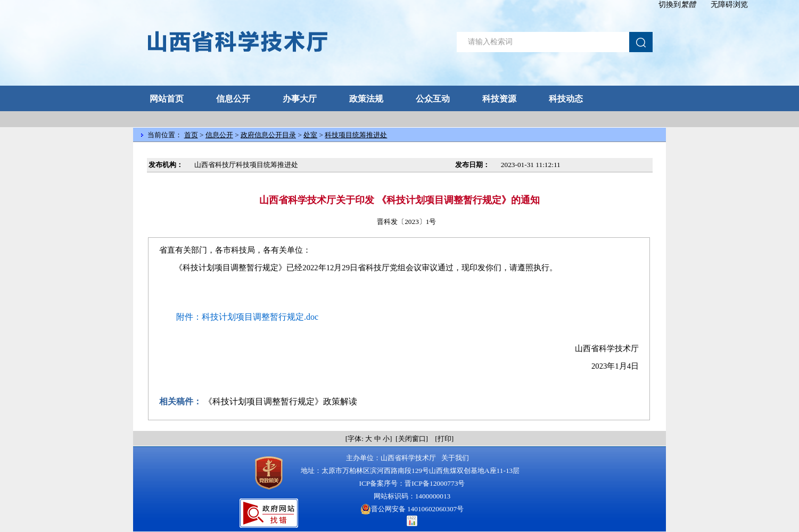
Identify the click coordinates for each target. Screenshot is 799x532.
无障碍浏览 (729, 5)
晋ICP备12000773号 (435, 483)
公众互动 (433, 99)
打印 (444, 439)
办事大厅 (300, 99)
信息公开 (233, 99)
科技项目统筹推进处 (356, 135)
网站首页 (167, 99)
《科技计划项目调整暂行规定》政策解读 (281, 401)
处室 (310, 135)
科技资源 (499, 99)
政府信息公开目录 (268, 135)
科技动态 (566, 99)
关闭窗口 (412, 439)
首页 (191, 135)
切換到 (677, 5)
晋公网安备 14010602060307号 (412, 509)
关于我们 (455, 458)
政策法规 (366, 99)
